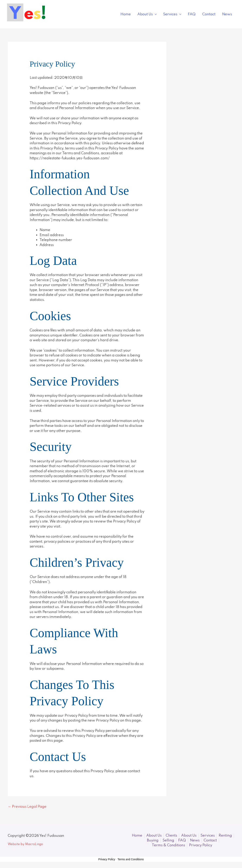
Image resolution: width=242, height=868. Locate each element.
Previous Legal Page (28, 807)
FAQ (192, 14)
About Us (145, 14)
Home (126, 14)
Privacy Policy (107, 860)
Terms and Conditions (130, 860)
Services (170, 14)
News (227, 14)
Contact (209, 14)
